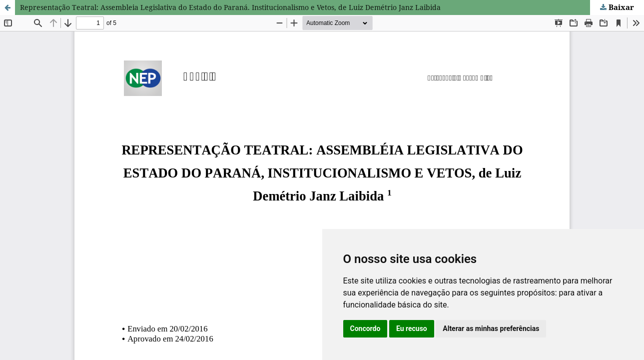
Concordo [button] (365, 328)
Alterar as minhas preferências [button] (491, 328)
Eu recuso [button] (412, 328)
